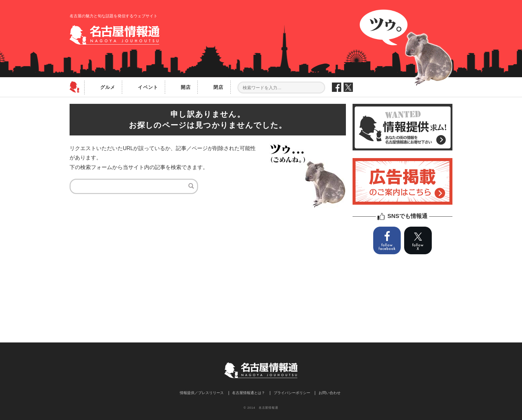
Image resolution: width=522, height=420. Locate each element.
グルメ (108, 87)
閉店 (218, 87)
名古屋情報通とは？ (249, 393)
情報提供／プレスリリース (202, 393)
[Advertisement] (208, 265)
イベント (148, 87)
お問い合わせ (330, 393)
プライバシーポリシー (292, 393)
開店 (186, 87)
